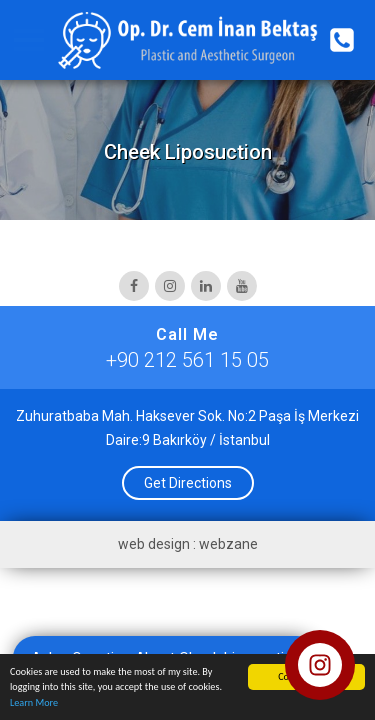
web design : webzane (188, 544)
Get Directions (188, 483)
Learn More (34, 703)
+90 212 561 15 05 (187, 360)
